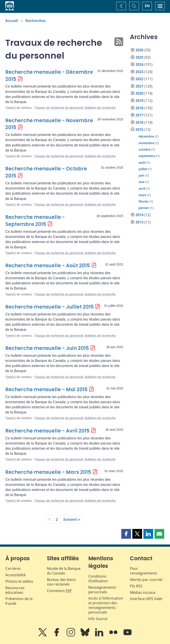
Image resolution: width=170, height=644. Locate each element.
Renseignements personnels (102, 590)
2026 (139, 50)
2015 (139, 130)
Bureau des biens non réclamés (61, 582)
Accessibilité (15, 575)
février (144, 201)
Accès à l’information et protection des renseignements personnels (106, 605)
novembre (146, 143)
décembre (146, 136)
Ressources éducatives (15, 590)
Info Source (98, 619)
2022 (139, 79)
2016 (139, 122)
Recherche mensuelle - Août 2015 (48, 266)
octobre (145, 149)
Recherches (36, 21)
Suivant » (72, 519)
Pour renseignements (144, 571)
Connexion (59, 591)
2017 (139, 115)
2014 (139, 215)
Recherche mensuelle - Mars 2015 (48, 472)
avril (142, 188)
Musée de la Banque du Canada (64, 571)
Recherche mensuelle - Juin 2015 (47, 348)
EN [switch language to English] (147, 6)
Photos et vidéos (19, 581)
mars (142, 195)
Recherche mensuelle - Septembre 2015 (35, 221)
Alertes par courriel (146, 580)
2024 (139, 64)
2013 (139, 222)
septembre (147, 156)
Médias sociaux (143, 592)
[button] (126, 534)
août (142, 162)
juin (141, 175)
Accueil (12, 21)
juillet (143, 169)
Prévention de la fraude (19, 601)
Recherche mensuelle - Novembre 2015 (49, 124)
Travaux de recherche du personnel (59, 108)
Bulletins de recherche (100, 108)
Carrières (13, 568)
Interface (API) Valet (146, 599)
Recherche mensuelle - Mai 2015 (46, 390)
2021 (139, 86)
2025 (139, 57)
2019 (139, 101)
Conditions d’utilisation (98, 579)
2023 (139, 72)
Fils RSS (136, 586)
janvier (144, 208)
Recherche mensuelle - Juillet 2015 (49, 307)
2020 (139, 93)
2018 (139, 108)
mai (141, 182)
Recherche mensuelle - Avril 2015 (47, 431)
